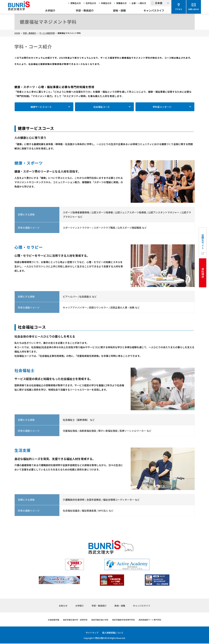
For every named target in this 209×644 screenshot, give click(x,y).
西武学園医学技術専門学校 (125, 620)
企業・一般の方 (139, 3)
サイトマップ (91, 633)
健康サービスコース (41, 107)
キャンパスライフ (154, 10)
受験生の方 (76, 3)
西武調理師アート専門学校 (154, 620)
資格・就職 (119, 10)
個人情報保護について (113, 633)
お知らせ (60, 606)
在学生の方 (91, 3)
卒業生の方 (106, 3)
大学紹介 (50, 10)
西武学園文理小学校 (99, 620)
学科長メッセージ (162, 107)
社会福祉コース (102, 107)
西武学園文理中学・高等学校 (72, 620)
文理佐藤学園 (49, 620)
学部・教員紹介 (85, 10)
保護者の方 (122, 3)
